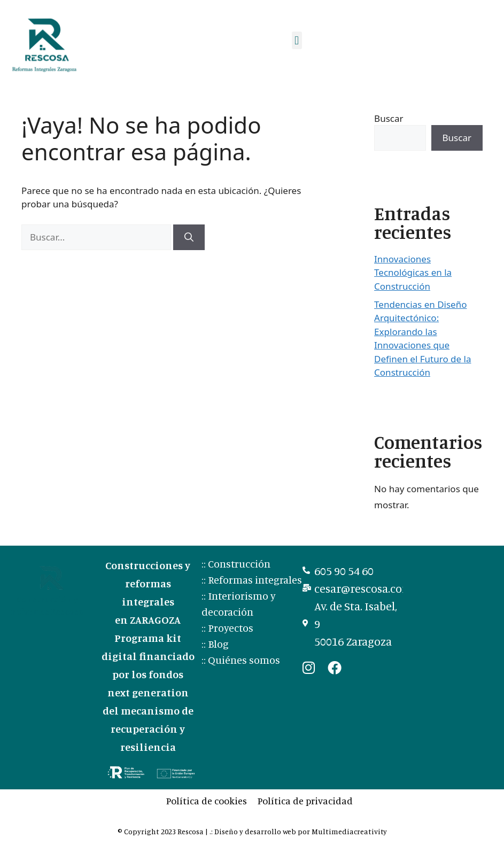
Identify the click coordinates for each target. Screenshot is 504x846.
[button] (297, 40)
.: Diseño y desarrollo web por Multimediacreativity (298, 831)
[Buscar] (189, 237)
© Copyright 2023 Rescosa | (164, 831)
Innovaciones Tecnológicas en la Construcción (413, 273)
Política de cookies (207, 801)
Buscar (389, 118)
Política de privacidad (305, 801)
